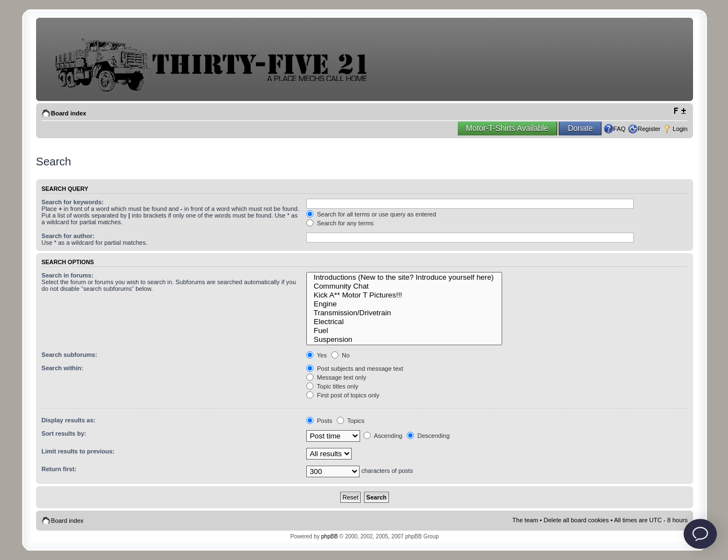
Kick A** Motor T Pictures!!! (404, 295)
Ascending (383, 436)
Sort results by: (64, 433)
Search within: (62, 368)
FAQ (619, 129)
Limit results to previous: (78, 451)
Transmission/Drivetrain (404, 313)
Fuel (404, 331)
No (340, 355)
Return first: (59, 469)
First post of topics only (343, 395)
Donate (580, 128)
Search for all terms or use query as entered (371, 214)
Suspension (404, 340)
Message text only (336, 377)
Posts (319, 421)
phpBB (330, 536)
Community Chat (404, 286)
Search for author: (68, 236)
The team (525, 520)
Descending (428, 436)
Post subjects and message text (355, 369)
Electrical (404, 322)
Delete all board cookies (576, 520)
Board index (69, 113)
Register (649, 129)
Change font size (679, 111)
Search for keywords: (73, 202)
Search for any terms (340, 223)
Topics (351, 421)
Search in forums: (68, 275)
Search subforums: (69, 355)
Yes (317, 355)
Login (680, 129)
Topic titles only (332, 386)
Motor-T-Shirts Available (507, 128)
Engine (404, 304)
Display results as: (69, 420)
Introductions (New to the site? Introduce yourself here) (404, 278)
